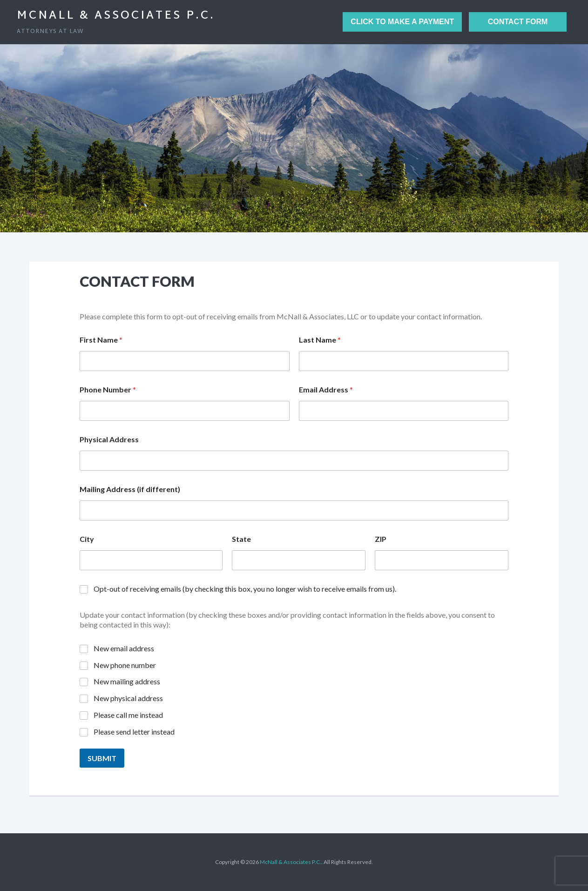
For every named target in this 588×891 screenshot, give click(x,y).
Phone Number (108, 389)
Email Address (326, 389)
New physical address (128, 698)
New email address (124, 648)
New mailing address (127, 681)
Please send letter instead (134, 732)
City (87, 539)
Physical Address (109, 439)
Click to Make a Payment (402, 22)
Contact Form (518, 22)
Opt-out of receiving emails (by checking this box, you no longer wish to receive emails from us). (245, 589)
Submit (102, 758)
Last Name (320, 340)
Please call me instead (128, 715)
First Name (101, 340)
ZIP (381, 539)
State (241, 539)
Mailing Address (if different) (130, 489)
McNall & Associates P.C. (116, 16)
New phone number (125, 665)
